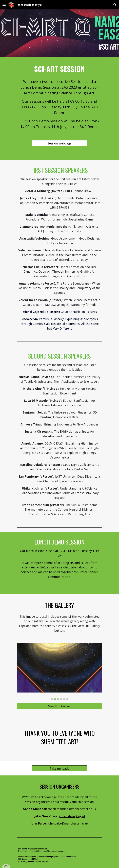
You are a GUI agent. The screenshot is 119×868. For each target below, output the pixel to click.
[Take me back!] (59, 768)
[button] (4, 5)
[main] (59, 69)
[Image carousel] (59, 672)
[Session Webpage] (59, 143)
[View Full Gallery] (59, 706)
